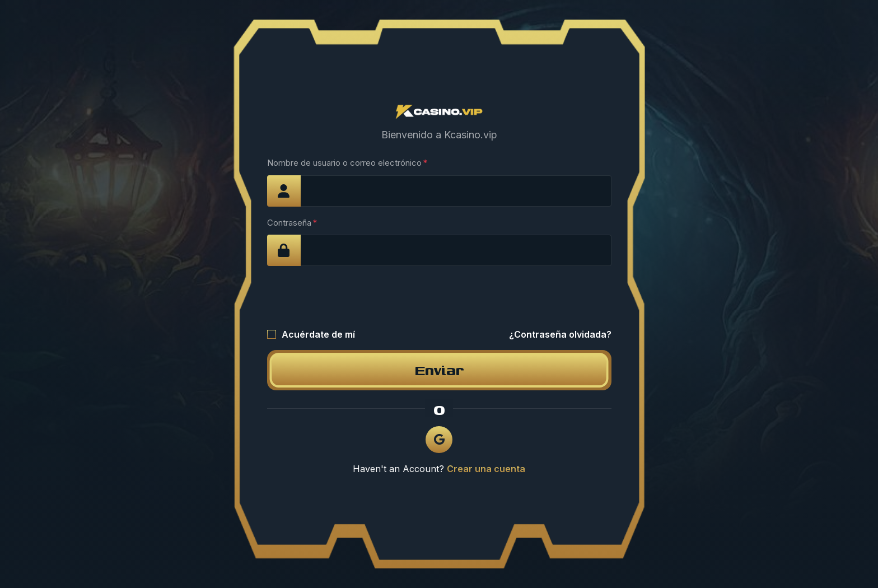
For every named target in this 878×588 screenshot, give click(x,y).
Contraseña (289, 223)
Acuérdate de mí (318, 334)
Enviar (439, 370)
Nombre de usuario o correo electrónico (344, 163)
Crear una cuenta (486, 469)
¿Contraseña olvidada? (560, 334)
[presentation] (352, 297)
